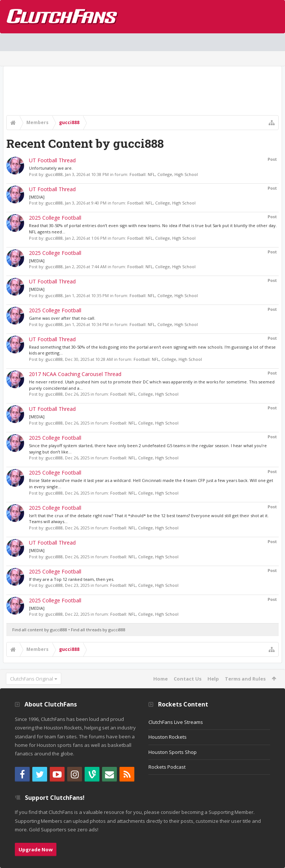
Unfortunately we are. (51, 168)
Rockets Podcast (167, 767)
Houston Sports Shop (173, 752)
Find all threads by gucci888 (98, 630)
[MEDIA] (37, 197)
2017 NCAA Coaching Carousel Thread (75, 374)
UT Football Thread (52, 160)
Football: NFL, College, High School (164, 174)
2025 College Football (55, 218)
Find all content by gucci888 (40, 630)
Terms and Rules (245, 679)
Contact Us (188, 679)
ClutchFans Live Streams (176, 722)
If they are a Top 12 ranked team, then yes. (72, 579)
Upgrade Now (36, 849)
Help (213, 679)
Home (160, 679)
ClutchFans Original (32, 679)
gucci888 (54, 174)
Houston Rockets (168, 737)
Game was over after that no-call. (62, 318)
